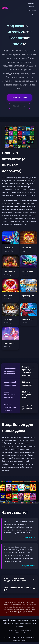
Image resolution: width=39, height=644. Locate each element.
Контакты (17, 633)
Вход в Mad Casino (20, 97)
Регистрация (31, 10)
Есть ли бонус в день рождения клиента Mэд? (19, 580)
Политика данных (13, 631)
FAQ (31, 14)
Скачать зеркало (20, 106)
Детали (31, 7)
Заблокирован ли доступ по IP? (19, 589)
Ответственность (27, 631)
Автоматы (31, 3)
